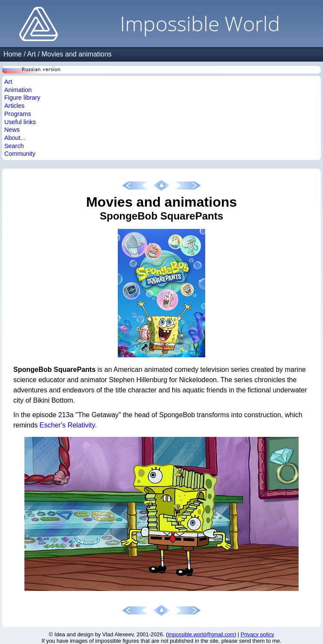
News (12, 130)
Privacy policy (257, 634)
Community (20, 154)
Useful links (20, 122)
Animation (18, 90)
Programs (18, 114)
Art (31, 54)
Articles (14, 106)
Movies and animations (77, 54)
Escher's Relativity (67, 425)
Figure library (22, 98)
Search (14, 146)
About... (15, 138)
